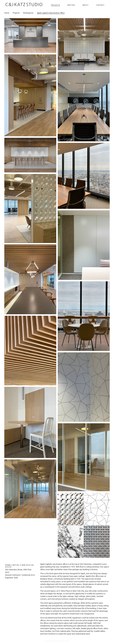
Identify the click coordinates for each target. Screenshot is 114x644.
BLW (16, 578)
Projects (56, 5)
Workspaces (28, 13)
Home (7, 13)
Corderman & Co (28, 575)
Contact (100, 5)
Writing (71, 5)
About (86, 5)
